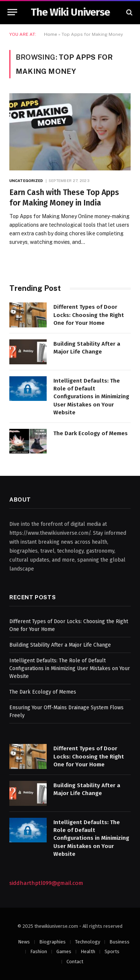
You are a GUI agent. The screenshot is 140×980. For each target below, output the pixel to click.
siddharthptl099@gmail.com (46, 883)
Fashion (39, 951)
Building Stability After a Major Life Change (60, 645)
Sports (112, 951)
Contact (75, 962)
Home (51, 34)
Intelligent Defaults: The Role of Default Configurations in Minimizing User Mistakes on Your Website (91, 397)
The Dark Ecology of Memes (91, 433)
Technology (88, 942)
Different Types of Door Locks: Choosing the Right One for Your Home (89, 315)
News (24, 942)
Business (119, 942)
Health (88, 951)
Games (64, 951)
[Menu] (12, 12)
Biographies (52, 942)
